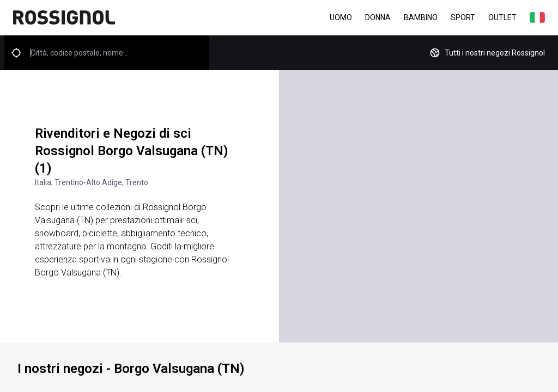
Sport (463, 17)
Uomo (341, 17)
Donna (378, 17)
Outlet (502, 17)
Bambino (421, 17)
